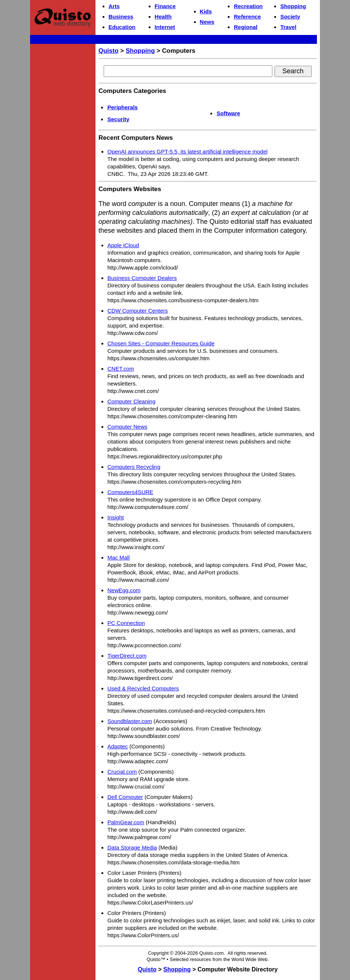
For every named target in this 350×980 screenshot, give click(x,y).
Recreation (248, 6)
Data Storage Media (132, 847)
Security (118, 119)
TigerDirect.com (127, 656)
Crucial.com (122, 772)
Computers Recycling (134, 467)
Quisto (108, 51)
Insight (116, 517)
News (207, 22)
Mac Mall (119, 557)
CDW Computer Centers (138, 311)
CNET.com (121, 369)
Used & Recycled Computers (143, 688)
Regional (245, 27)
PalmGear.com (126, 822)
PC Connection (126, 623)
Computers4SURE (130, 492)
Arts (114, 6)
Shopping (293, 6)
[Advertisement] (63, 158)
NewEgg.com (124, 590)
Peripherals (123, 107)
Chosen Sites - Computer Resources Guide (161, 343)
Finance (165, 6)
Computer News (127, 427)
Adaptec (118, 746)
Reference (247, 17)
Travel (288, 27)
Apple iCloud (123, 245)
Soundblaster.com (130, 721)
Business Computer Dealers (142, 278)
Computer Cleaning (131, 401)
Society (290, 17)
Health (163, 17)
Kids (206, 11)
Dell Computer (125, 797)
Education (122, 27)
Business (121, 17)
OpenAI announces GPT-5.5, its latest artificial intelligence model (187, 151)
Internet (165, 27)
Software (228, 113)
